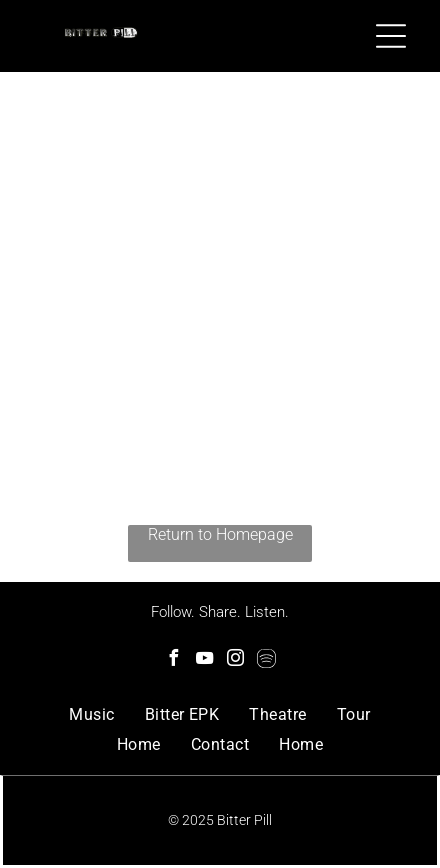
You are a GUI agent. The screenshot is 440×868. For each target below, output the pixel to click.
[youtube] (205, 660)
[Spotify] (267, 660)
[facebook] (174, 660)
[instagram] (236, 660)
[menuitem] (91, 714)
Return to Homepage (220, 534)
